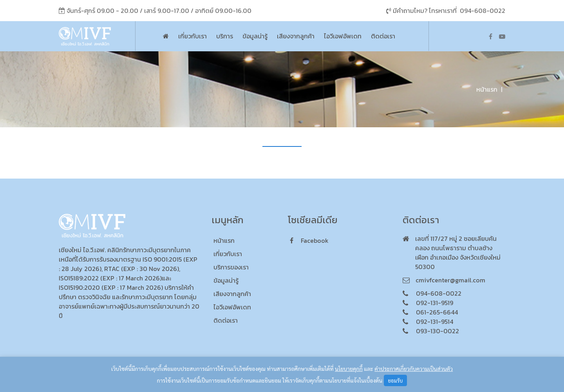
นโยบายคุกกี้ (349, 369)
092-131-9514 (435, 322)
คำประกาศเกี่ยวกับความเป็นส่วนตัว (414, 369)
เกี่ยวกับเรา (193, 36)
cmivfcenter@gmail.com (450, 280)
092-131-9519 (435, 303)
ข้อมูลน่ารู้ (255, 36)
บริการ (225, 36)
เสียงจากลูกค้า (296, 36)
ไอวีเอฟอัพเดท (343, 36)
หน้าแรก (487, 89)
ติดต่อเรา (383, 36)
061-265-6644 (437, 312)
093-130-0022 (437, 331)
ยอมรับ (396, 380)
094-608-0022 (483, 11)
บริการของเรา (231, 267)
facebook (309, 240)
